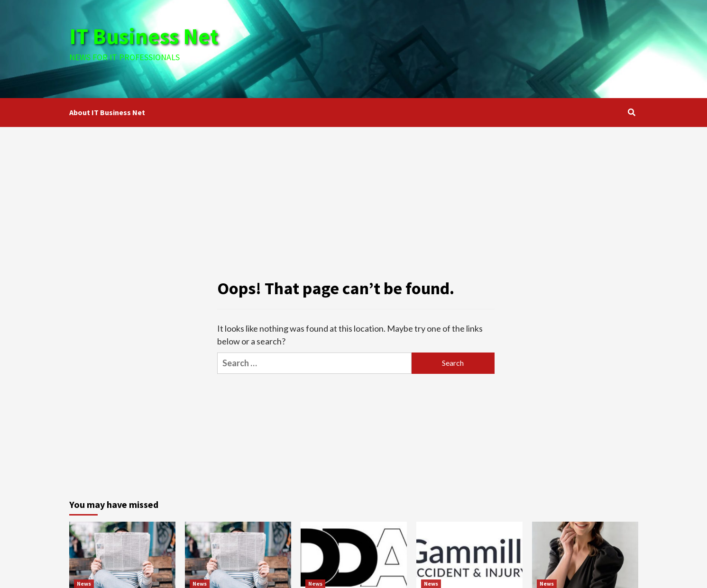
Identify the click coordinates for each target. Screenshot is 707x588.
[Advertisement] (449, 47)
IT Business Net (146, 36)
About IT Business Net (107, 112)
